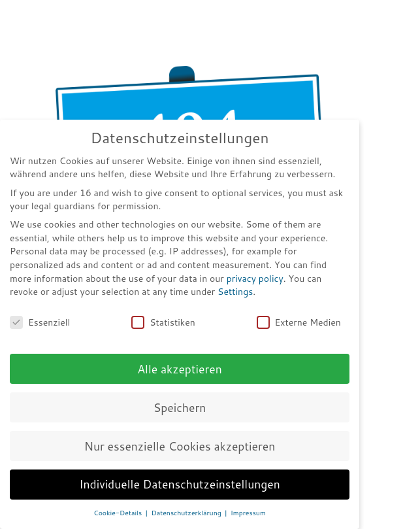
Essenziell (40, 322)
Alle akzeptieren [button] (179, 369)
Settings (235, 292)
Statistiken (163, 322)
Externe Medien (299, 322)
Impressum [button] (248, 513)
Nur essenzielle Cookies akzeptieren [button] (180, 446)
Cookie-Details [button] (119, 513)
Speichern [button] (180, 408)
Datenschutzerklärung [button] (187, 513)
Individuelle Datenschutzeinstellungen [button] (180, 484)
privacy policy (255, 279)
